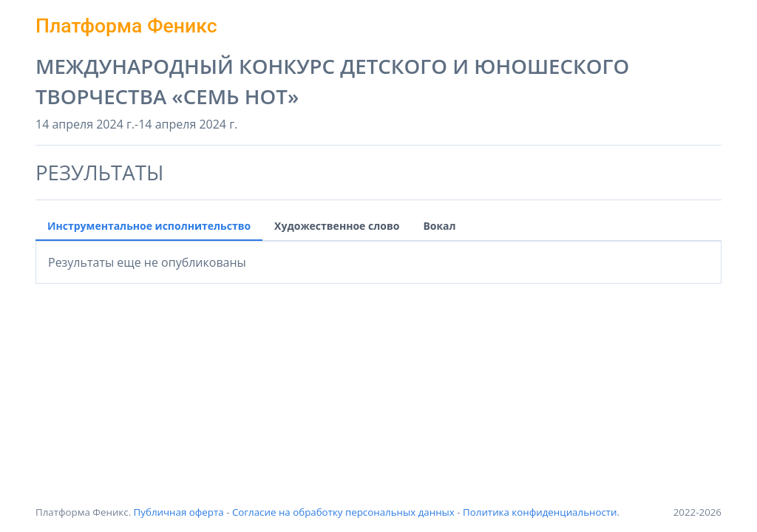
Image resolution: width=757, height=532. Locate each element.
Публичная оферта (179, 512)
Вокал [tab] (439, 226)
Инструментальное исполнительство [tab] (149, 226)
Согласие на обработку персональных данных (343, 512)
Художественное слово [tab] (337, 226)
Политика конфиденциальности (540, 512)
